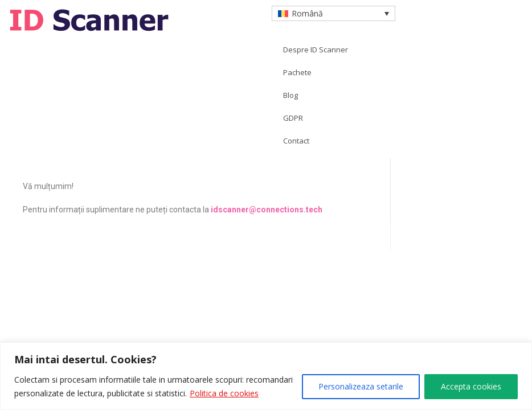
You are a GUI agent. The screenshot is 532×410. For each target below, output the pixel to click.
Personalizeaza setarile (361, 386)
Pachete (297, 72)
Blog (290, 95)
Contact (296, 141)
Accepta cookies (471, 386)
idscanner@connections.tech (267, 210)
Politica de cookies (224, 393)
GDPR (293, 118)
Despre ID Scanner (316, 50)
